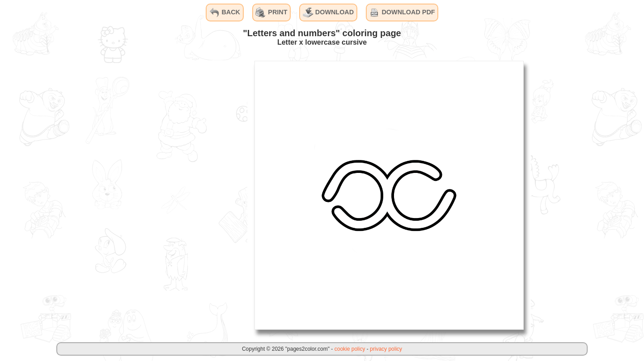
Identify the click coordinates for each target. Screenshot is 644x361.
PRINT (271, 13)
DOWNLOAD (328, 13)
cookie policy (350, 349)
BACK (225, 13)
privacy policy (386, 349)
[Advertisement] (180, 195)
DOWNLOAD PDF (402, 13)
